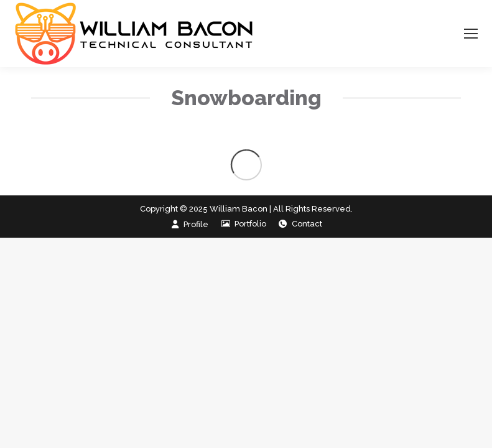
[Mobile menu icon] (471, 34)
